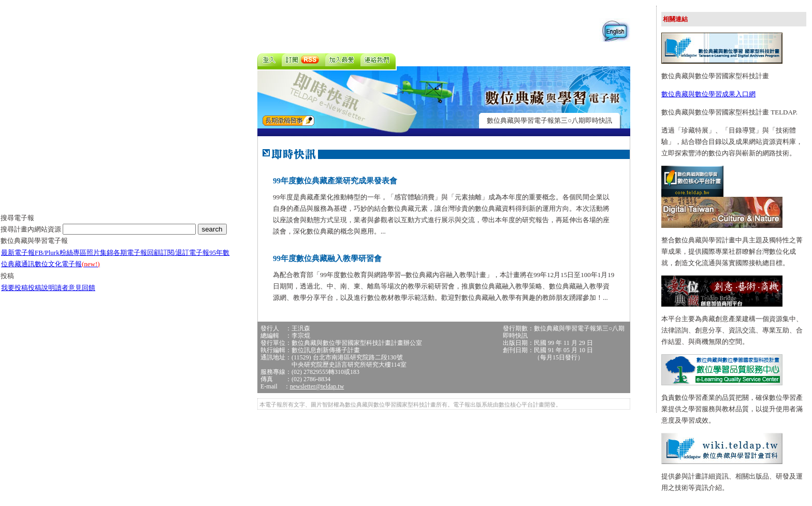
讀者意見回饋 (75, 288)
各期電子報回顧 (137, 252)
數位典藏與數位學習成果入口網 (708, 94)
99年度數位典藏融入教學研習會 (327, 258)
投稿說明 (41, 288)
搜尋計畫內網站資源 (32, 229)
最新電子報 (18, 252)
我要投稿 (15, 288)
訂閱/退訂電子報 (185, 252)
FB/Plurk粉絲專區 (61, 252)
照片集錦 (100, 252)
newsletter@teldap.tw (317, 386)
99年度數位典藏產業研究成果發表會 (335, 181)
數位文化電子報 (67, 264)
